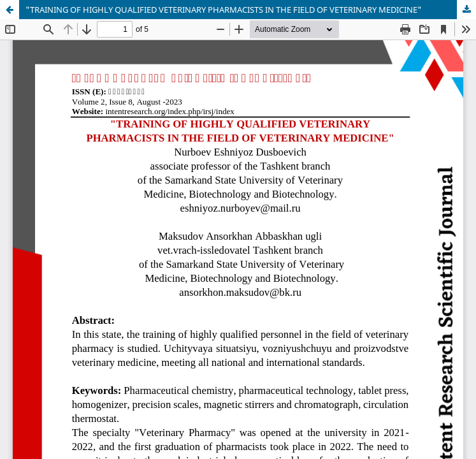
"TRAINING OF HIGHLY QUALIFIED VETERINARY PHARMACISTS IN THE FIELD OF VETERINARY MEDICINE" (224, 10)
